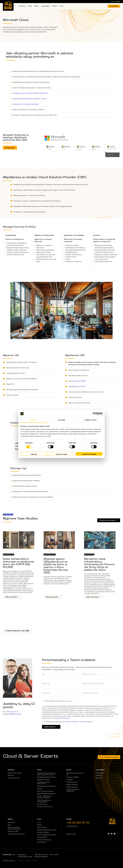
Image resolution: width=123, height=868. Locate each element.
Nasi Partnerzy (42, 827)
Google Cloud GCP (14, 778)
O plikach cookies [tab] (90, 420)
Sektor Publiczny (72, 787)
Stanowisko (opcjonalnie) (90, 693)
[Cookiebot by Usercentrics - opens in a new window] (94, 414)
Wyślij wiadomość (51, 727)
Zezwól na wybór (61, 454)
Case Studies (46, 6)
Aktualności (11, 822)
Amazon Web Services (15, 773)
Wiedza (55, 6)
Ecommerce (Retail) (73, 777)
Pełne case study (12, 597)
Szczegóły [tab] (61, 420)
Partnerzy (22, 6)
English (115, 1)
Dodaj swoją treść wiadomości (57, 701)
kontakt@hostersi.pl (14, 714)
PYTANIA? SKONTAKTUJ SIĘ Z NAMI (17, 631)
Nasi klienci (99, 778)
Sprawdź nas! (10, 148)
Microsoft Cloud (42, 804)
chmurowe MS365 (79, 381)
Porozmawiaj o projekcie (109, 757)
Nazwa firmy (46, 693)
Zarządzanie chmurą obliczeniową (44, 783)
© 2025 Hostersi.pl (9, 861)
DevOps (40, 789)
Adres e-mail (46, 683)
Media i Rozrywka (72, 785)
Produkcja (70, 780)
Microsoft (11, 776)
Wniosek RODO (42, 837)
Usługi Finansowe (72, 782)
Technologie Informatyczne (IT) (75, 774)
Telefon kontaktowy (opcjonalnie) (93, 683)
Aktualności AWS (13, 831)
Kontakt (114, 6)
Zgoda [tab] (33, 420)
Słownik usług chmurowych (16, 834)
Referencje (99, 776)
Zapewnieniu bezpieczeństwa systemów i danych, (30, 99)
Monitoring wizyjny (43, 832)
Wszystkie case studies (109, 520)
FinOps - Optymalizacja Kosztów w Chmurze (44, 797)
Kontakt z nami (71, 834)
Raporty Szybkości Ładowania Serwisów (14, 828)
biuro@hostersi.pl (72, 826)
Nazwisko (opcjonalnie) (89, 674)
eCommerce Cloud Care (45, 807)
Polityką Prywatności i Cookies (76, 722)
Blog (9, 825)
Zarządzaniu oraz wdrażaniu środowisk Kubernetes (30, 93)
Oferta (30, 6)
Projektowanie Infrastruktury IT (47, 777)
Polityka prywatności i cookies (47, 830)
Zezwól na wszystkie (89, 454)
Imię (43, 674)
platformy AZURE (79, 386)
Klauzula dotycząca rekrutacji (46, 835)
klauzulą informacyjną (63, 718)
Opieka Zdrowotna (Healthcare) (72, 790)
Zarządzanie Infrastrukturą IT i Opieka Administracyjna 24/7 (47, 774)
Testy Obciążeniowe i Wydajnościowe (44, 801)
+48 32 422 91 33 (12, 712)
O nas (61, 6)
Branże (37, 6)
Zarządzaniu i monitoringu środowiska (25, 104)
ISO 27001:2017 (42, 842)
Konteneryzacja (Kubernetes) (46, 786)
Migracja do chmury (43, 780)
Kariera (39, 825)
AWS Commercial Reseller (45, 791)
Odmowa (34, 454)
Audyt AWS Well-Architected (46, 794)
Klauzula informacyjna (44, 840)
